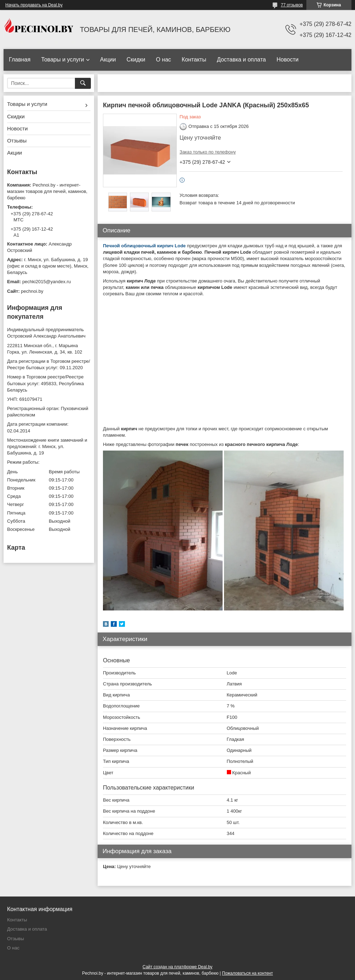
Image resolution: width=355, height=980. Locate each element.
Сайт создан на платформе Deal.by (178, 967)
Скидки (136, 60)
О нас (163, 60)
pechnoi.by (32, 291)
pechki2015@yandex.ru (47, 282)
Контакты (194, 60)
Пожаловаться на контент (247, 973)
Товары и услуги (63, 60)
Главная (20, 60)
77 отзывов (292, 5)
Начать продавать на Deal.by (34, 5)
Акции (108, 60)
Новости (288, 60)
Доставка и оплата (241, 60)
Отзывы (17, 141)
